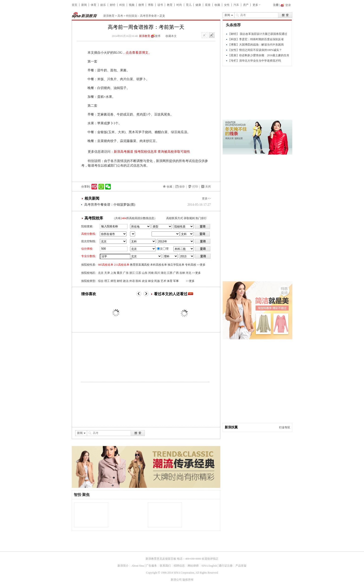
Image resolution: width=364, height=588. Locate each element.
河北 (188, 273)
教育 (170, 5)
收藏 (217, 5)
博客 (151, 5)
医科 (138, 281)
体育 (94, 5)
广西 (176, 273)
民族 (157, 281)
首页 (75, 5)
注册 (276, 5)
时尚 (179, 5)
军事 (176, 281)
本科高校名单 (159, 265)
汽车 (236, 5)
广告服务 (151, 566)
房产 (246, 5)
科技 (122, 5)
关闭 (208, 187)
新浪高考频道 (123, 152)
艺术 (163, 281)
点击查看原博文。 (139, 53)
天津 (107, 273)
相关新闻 (92, 198)
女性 (227, 5)
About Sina (138, 566)
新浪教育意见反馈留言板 (161, 559)
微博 (141, 5)
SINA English (209, 566)
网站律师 (193, 566)
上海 (113, 273)
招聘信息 (179, 566)
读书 (160, 5)
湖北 (163, 273)
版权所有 (188, 580)
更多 (255, 5)
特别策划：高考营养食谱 (141, 16)
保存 (182, 187)
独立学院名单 (176, 265)
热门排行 (201, 218)
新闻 (84, 5)
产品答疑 (241, 566)
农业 (145, 281)
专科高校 (191, 265)
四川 (157, 273)
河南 (151, 273)
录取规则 (189, 218)
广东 (126, 273)
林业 (151, 281)
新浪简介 (123, 566)
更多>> (206, 198)
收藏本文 (171, 36)
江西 (170, 273)
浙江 (132, 273)
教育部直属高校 (140, 265)
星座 (208, 5)
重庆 (120, 273)
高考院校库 (94, 218)
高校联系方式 (175, 218)
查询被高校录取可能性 (174, 152)
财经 (113, 5)
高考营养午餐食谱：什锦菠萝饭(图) (110, 205)
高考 (120, 16)
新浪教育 (109, 16)
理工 (107, 281)
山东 (145, 273)
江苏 (138, 273)
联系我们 (165, 566)
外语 (132, 281)
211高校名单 (122, 265)
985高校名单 (106, 265)
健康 (198, 5)
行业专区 (285, 427)
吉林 (182, 273)
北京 (101, 273)
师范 (113, 281)
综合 (101, 281)
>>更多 (201, 265)
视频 (132, 5)
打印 (195, 187)
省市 (133, 234)
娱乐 (103, 5)
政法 (126, 281)
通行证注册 (226, 566)
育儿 (189, 5)
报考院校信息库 (146, 152)
